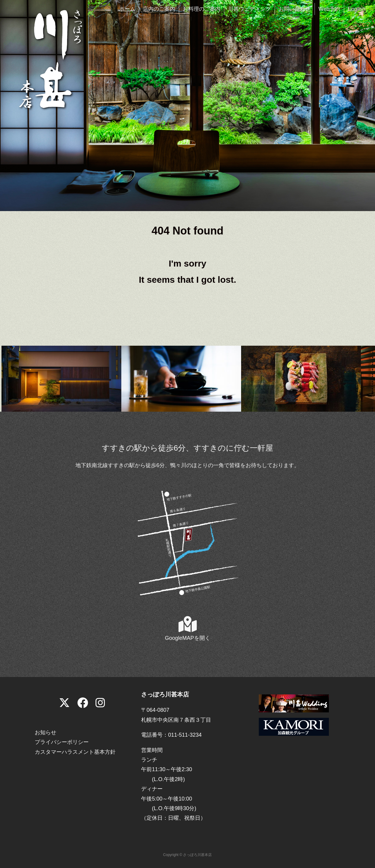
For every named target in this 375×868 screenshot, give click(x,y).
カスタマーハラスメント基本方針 (75, 752)
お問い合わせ (295, 9)
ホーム (127, 9)
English (357, 9)
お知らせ (46, 732)
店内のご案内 (159, 9)
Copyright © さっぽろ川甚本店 (188, 855)
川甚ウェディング (250, 9)
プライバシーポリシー (62, 742)
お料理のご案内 (202, 9)
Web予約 (329, 9)
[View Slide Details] (61, 378)
